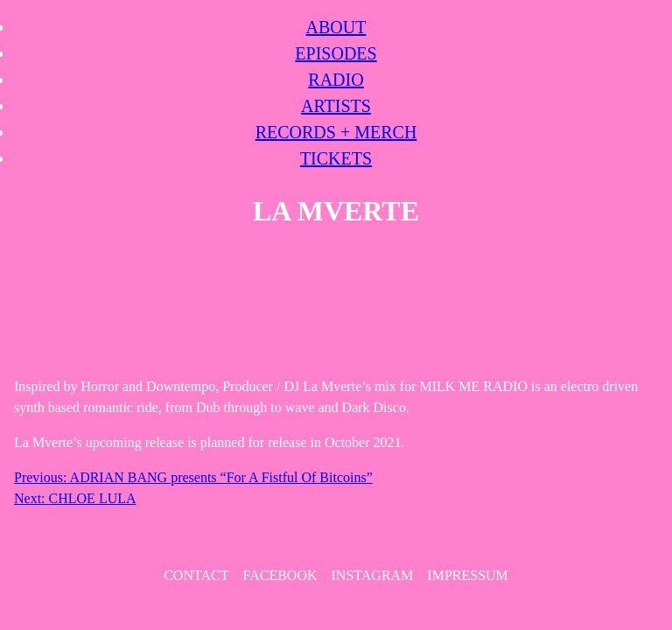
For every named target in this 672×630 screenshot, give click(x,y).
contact (196, 575)
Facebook (280, 575)
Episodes (336, 53)
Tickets (336, 158)
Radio (336, 80)
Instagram (373, 575)
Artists (336, 106)
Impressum (467, 575)
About (336, 27)
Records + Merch (336, 132)
